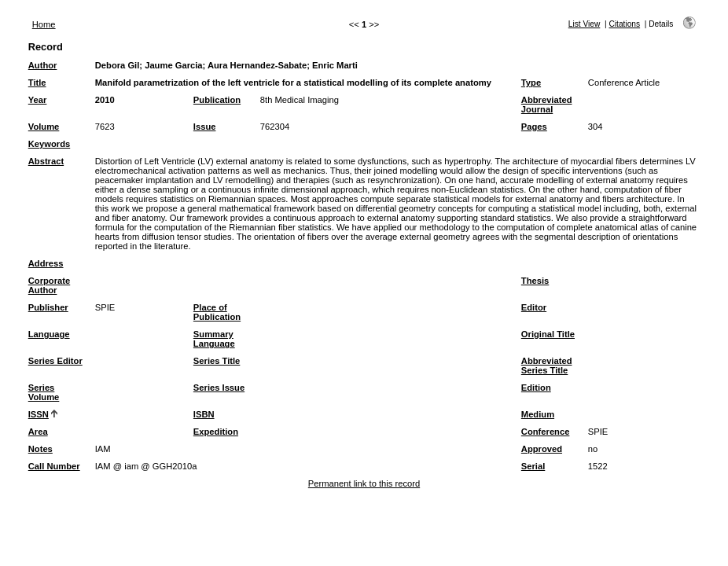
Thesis (535, 281)
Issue (205, 127)
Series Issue (219, 388)
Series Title (217, 361)
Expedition (216, 432)
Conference (546, 432)
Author (43, 65)
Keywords (49, 144)
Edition (536, 388)
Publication (217, 100)
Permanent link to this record (364, 483)
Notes (40, 449)
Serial (533, 466)
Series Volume (44, 392)
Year (38, 100)
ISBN (204, 414)
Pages (534, 127)
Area (38, 432)
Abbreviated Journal (547, 105)
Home (44, 24)
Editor (534, 307)
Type (531, 83)
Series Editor (55, 361)
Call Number (54, 466)
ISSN (39, 414)
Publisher (48, 307)
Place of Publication (217, 312)
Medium (538, 414)
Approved (542, 449)
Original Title (548, 334)
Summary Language (214, 339)
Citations (624, 24)
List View (585, 24)
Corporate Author (49, 285)
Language (49, 334)
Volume (44, 127)
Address (46, 263)
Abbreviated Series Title (547, 366)
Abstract (46, 161)
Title (37, 83)
